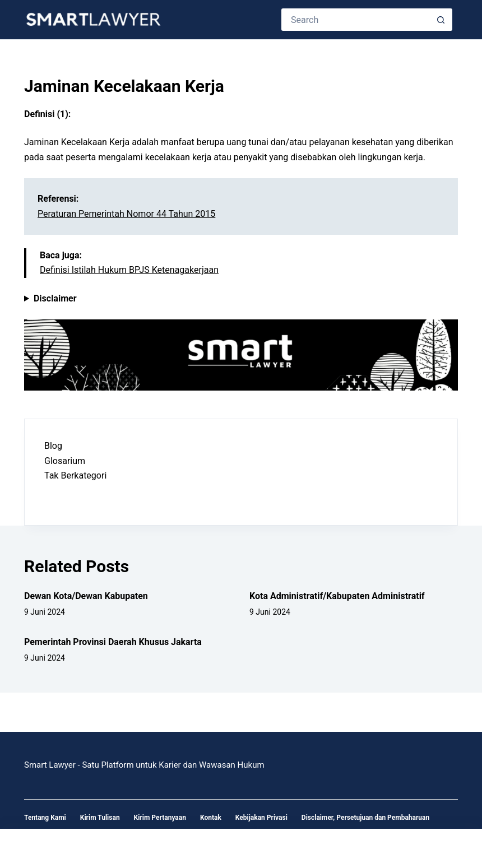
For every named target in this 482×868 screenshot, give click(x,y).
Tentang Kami (45, 818)
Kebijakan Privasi (261, 818)
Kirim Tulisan (100, 818)
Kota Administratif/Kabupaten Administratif (337, 596)
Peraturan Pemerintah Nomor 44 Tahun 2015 (126, 214)
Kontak (211, 818)
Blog (53, 446)
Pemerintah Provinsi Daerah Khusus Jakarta (113, 642)
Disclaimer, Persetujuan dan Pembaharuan (365, 818)
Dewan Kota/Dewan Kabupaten (86, 596)
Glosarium (65, 461)
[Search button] (441, 20)
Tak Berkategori (75, 475)
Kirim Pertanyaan (160, 818)
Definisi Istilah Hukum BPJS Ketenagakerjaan (129, 270)
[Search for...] (356, 20)
